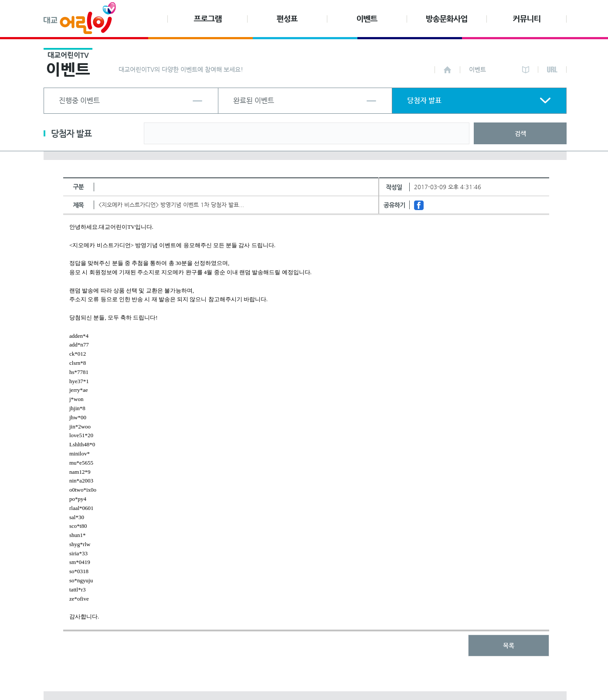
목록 (509, 646)
